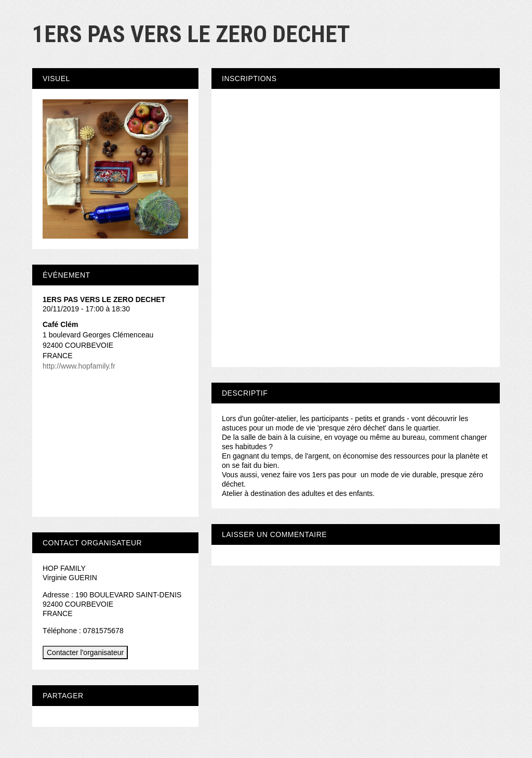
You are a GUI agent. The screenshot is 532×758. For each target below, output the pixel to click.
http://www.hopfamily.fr (79, 366)
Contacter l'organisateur (85, 652)
